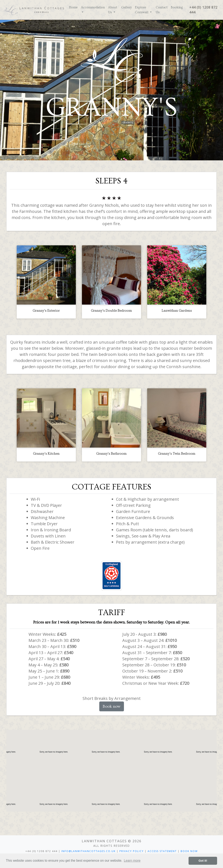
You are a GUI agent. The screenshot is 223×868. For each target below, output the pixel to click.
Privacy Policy (132, 851)
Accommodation (93, 7)
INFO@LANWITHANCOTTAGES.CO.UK (88, 851)
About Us (113, 10)
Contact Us (162, 10)
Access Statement (162, 851)
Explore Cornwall (142, 10)
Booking (177, 7)
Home (73, 7)
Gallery (126, 7)
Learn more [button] (132, 861)
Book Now (189, 851)
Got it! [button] (203, 861)
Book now (112, 706)
